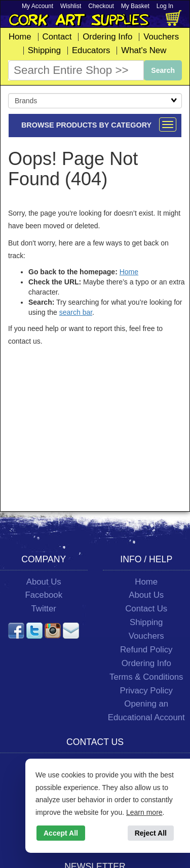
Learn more (144, 812)
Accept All (61, 833)
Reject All (151, 833)
